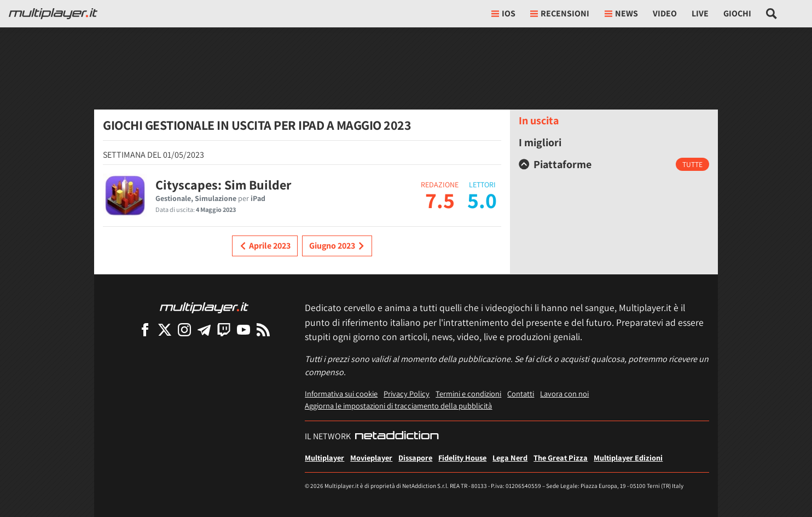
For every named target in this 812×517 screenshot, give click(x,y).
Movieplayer (371, 458)
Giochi (737, 13)
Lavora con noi (564, 394)
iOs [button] (503, 13)
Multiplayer (324, 458)
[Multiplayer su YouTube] (243, 329)
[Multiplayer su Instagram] (184, 329)
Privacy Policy (407, 394)
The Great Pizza (561, 458)
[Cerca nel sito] (772, 14)
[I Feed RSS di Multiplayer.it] (263, 329)
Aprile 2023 (265, 246)
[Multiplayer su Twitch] (224, 329)
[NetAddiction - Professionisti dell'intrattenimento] (397, 436)
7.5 (440, 200)
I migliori (540, 142)
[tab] (614, 164)
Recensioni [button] (560, 13)
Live (700, 13)
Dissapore (415, 458)
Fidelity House (462, 458)
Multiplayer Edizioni (628, 458)
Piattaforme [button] (555, 164)
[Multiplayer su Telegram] (204, 329)
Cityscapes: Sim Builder (223, 185)
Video (665, 13)
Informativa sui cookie (341, 394)
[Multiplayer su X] (165, 329)
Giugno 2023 (337, 246)
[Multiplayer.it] (53, 14)
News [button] (621, 13)
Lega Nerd (510, 458)
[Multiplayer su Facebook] (145, 329)
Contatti (521, 394)
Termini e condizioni (468, 394)
